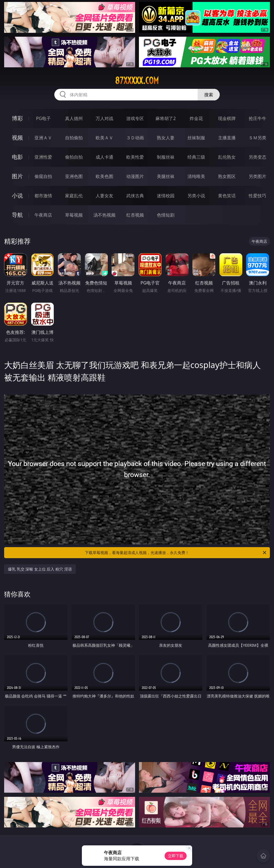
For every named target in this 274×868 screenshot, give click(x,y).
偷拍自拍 (74, 157)
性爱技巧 (257, 196)
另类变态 (257, 157)
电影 (17, 157)
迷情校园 (166, 196)
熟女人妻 (166, 138)
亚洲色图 (74, 176)
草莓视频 (74, 215)
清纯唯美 (196, 176)
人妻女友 (104, 196)
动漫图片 (135, 176)
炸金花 (196, 118)
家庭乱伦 (74, 196)
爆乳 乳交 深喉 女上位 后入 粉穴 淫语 (40, 569)
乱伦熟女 (227, 157)
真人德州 (74, 118)
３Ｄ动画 (135, 138)
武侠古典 (135, 196)
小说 (17, 195)
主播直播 (227, 138)
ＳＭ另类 (257, 138)
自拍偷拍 (74, 138)
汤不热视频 (104, 215)
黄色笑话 (227, 196)
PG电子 (43, 118)
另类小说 (196, 196)
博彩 (17, 118)
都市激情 (43, 196)
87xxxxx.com (137, 81)
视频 (17, 138)
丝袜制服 (196, 138)
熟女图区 (227, 176)
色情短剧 (166, 215)
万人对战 (104, 118)
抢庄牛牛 (257, 118)
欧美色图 (104, 176)
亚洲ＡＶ (43, 138)
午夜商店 (43, 215)
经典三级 (196, 157)
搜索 (209, 95)
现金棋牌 (227, 118)
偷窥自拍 (43, 176)
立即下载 (176, 856)
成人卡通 (104, 157)
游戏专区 (135, 118)
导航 (17, 215)
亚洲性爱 (43, 157)
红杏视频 (135, 215)
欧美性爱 (135, 157)
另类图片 (257, 176)
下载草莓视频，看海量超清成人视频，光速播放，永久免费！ (176, 553)
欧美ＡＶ (104, 138)
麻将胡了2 (166, 118)
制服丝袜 (166, 157)
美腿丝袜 (166, 176)
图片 (17, 176)
